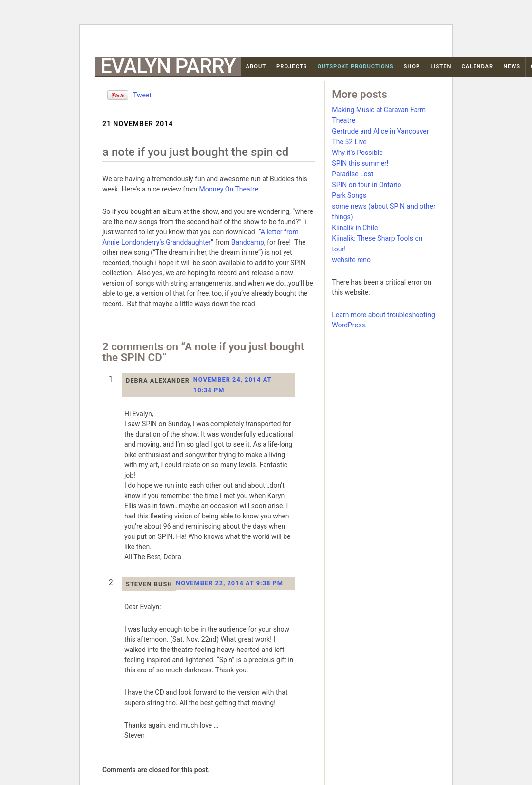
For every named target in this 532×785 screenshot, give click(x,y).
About (256, 67)
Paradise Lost (352, 174)
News (512, 67)
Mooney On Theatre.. (230, 189)
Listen (441, 67)
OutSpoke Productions (355, 67)
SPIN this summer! (360, 163)
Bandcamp (248, 242)
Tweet (142, 95)
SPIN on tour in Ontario (366, 185)
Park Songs (349, 195)
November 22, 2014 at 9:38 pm (229, 583)
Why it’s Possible (357, 153)
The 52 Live (349, 142)
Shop (412, 67)
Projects (292, 67)
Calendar (477, 67)
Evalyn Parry (168, 66)
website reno (351, 260)
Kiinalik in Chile (355, 228)
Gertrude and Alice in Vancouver (380, 131)
